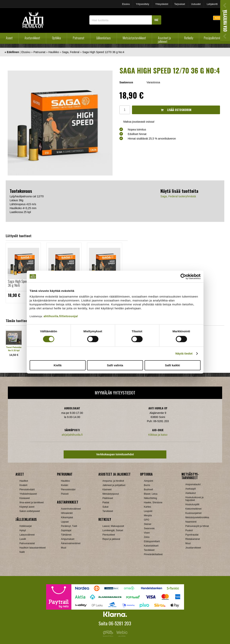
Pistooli (65, 494)
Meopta (148, 515)
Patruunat (79, 38)
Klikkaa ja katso (158, 435)
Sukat (105, 507)
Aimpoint (149, 481)
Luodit (23, 539)
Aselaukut (191, 493)
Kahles (148, 507)
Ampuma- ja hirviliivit (113, 481)
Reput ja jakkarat (111, 539)
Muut (64, 548)
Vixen (147, 533)
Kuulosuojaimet (193, 513)
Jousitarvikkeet (193, 548)
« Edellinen (12, 52)
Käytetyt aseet (27, 507)
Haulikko (54, 52)
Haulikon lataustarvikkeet (33, 548)
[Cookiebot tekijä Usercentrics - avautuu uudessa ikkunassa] (183, 277)
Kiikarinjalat (67, 517)
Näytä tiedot (184, 353)
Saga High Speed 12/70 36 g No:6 (22, 283)
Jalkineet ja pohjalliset (114, 485)
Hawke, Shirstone (153, 503)
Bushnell (148, 490)
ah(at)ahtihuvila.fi (72, 435)
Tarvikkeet (108, 511)
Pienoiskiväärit (27, 490)
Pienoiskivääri (68, 490)
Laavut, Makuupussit (113, 526)
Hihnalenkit (67, 513)
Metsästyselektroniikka (197, 517)
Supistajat (66, 530)
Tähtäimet (66, 535)
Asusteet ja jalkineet (164, 40)
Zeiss (147, 537)
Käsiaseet (25, 498)
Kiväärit (23, 485)
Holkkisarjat (26, 526)
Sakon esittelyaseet (30, 511)
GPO (147, 520)
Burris (147, 485)
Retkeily (189, 38)
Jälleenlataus (104, 38)
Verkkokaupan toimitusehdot (115, 454)
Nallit (22, 552)
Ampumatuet (68, 539)
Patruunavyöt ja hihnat (197, 526)
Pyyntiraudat (192, 535)
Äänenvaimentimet (71, 543)
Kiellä (58, 365)
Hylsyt (23, 530)
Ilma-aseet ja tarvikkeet (32, 503)
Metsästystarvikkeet (134, 38)
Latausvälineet (27, 535)
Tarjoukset (180, 4)
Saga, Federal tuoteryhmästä (178, 196)
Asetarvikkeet (32, 38)
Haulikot (24, 481)
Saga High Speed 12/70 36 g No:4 (103, 52)
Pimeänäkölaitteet (153, 554)
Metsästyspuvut (110, 494)
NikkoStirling (151, 498)
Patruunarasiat (27, 543)
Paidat (106, 503)
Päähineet (108, 498)
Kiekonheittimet (193, 509)
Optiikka (56, 38)
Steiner (148, 524)
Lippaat (65, 522)
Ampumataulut (193, 484)
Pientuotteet (109, 535)
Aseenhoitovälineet (71, 509)
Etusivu (126, 4)
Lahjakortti (212, 4)
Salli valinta (115, 365)
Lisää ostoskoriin (176, 110)
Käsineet (107, 490)
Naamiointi (191, 522)
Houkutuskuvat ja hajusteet (194, 499)
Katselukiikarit (151, 546)
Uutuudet (196, 4)
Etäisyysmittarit (152, 541)
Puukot (189, 530)
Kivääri (65, 485)
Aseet (9, 38)
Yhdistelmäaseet (28, 494)
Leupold (148, 511)
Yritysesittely (142, 4)
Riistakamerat (193, 539)
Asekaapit (191, 489)
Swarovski (149, 528)
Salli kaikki (173, 365)
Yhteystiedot (162, 4)
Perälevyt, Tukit (69, 526)
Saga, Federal (71, 52)
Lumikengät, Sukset (113, 530)
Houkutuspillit (192, 504)
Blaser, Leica (151, 494)
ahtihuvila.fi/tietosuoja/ (61, 316)
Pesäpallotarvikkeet (215, 38)
